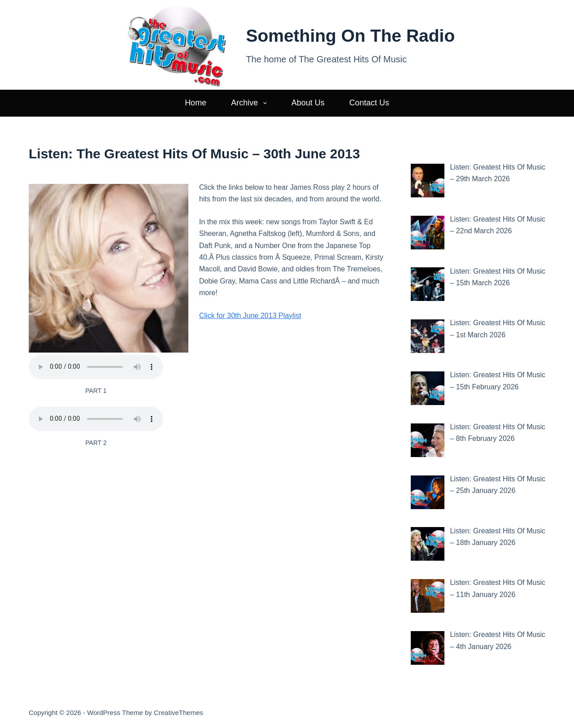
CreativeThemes (178, 713)
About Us (308, 103)
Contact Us (369, 103)
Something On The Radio (350, 36)
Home (196, 103)
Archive (251, 103)
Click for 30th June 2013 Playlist (250, 316)
